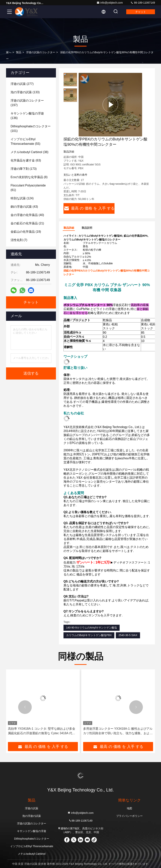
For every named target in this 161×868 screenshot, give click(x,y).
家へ (9, 52)
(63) (26, 160)
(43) (24, 207)
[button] (25, 707)
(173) (24, 169)
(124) (22, 198)
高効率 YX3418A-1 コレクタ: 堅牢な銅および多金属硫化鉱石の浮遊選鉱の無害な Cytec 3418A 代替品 (42, 731)
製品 (19, 52)
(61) (28, 188)
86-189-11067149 (143, 3)
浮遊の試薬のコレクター (41, 52)
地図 (129, 808)
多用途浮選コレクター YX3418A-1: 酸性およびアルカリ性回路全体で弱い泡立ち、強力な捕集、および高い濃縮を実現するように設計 (118, 731)
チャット (141, 12)
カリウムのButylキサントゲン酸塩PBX (89, 635)
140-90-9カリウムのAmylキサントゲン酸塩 (92, 628)
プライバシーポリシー (129, 816)
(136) (27, 116)
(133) (25, 92)
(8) (29, 177)
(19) (26, 232)
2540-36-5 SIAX (128, 635)
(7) (19, 240)
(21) (27, 223)
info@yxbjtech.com (110, 3)
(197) (27, 103)
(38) (29, 152)
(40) (27, 215)
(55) (25, 141)
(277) (22, 84)
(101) (31, 129)
